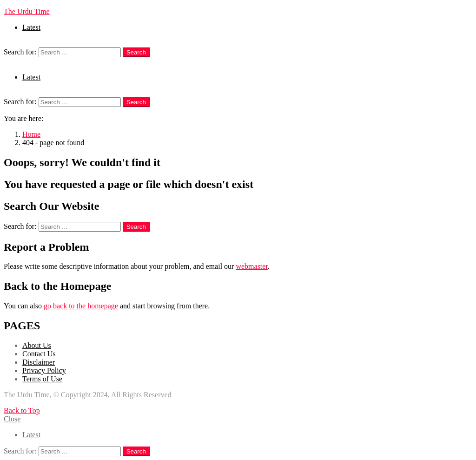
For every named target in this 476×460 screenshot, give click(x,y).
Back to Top (22, 410)
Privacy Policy (44, 370)
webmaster (251, 266)
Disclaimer (39, 362)
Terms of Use (42, 379)
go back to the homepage (81, 306)
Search (136, 52)
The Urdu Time (27, 11)
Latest (31, 27)
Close (12, 419)
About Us (37, 345)
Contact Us (39, 354)
